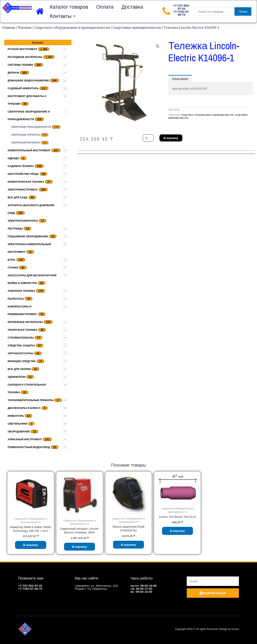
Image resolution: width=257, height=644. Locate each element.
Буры (12, 260)
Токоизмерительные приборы (31, 400)
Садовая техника (21, 166)
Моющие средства (22, 361)
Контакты (63, 16)
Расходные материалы (25, 57)
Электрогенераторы (23, 221)
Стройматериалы (21, 338)
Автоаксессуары (20, 353)
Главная (8, 28)
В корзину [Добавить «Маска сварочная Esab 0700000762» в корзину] (129, 545)
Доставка (132, 7)
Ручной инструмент (22, 49)
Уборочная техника (22, 330)
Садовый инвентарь (23, 88)
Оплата (105, 7)
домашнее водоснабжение (28, 80)
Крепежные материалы (25, 322)
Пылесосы (16, 299)
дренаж (13, 73)
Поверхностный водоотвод (29, 447)
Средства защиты (21, 346)
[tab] (180, 79)
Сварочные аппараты (26, 135)
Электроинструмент (23, 190)
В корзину (171, 138)
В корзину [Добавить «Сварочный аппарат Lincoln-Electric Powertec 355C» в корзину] (80, 547)
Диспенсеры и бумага (24, 408)
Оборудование (19, 432)
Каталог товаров (69, 7)
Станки (13, 268)
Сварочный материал (26, 143)
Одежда (13, 158)
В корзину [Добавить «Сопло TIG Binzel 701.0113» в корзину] (178, 531)
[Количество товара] (148, 138)
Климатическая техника (26, 182)
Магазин (25, 28)
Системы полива (20, 65)
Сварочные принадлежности (137, 28)
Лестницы (15, 229)
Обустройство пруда (23, 174)
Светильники (18, 424)
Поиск (243, 12)
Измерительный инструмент (29, 150)
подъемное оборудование (28, 236)
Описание (180, 79)
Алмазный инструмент (25, 439)
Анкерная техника (21, 291)
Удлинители (17, 377)
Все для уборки (19, 369)
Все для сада (18, 197)
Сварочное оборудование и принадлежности (72, 28)
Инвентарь (16, 416)
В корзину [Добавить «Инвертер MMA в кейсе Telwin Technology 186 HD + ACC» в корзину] (31, 545)
